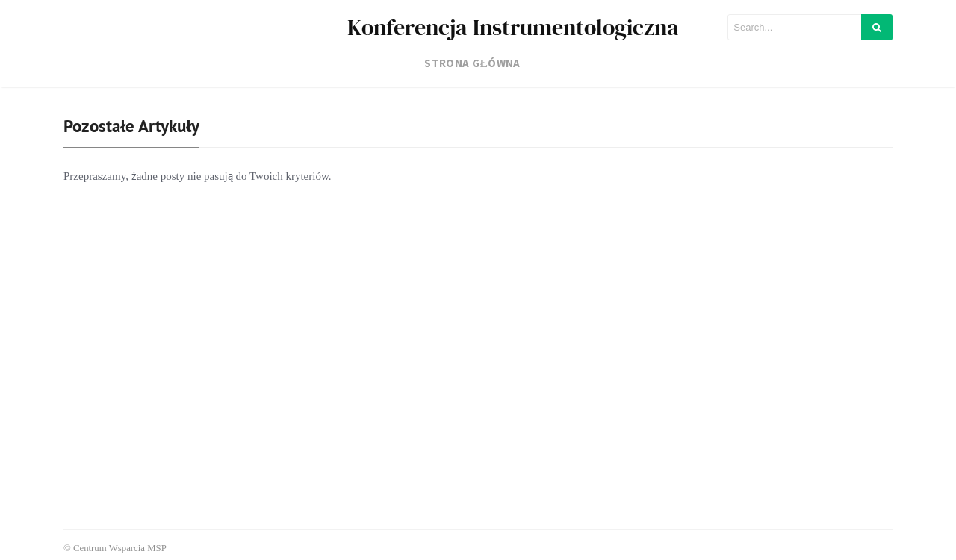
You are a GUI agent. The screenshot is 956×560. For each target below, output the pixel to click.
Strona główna (472, 63)
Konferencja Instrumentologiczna (513, 27)
